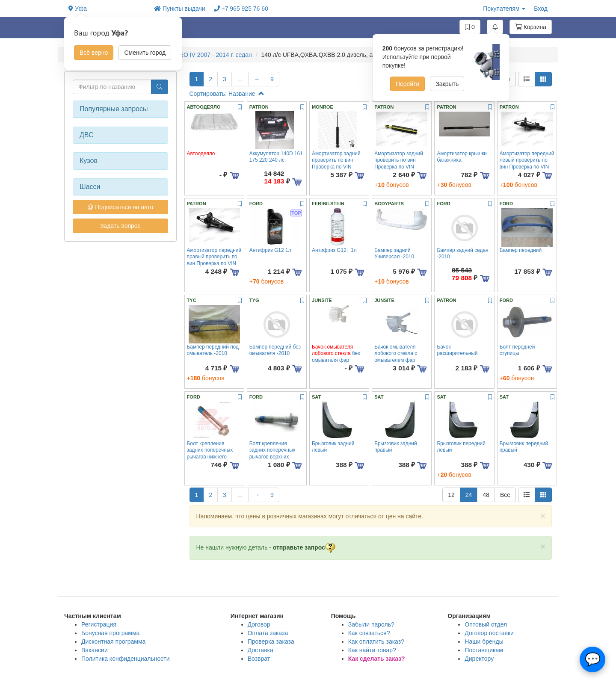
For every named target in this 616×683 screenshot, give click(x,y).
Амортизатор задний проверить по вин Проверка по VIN (336, 160)
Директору (479, 659)
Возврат (259, 659)
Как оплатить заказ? (376, 642)
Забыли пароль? (371, 624)
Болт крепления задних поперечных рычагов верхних (272, 450)
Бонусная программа (110, 633)
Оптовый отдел (486, 624)
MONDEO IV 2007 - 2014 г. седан (207, 55)
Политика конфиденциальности (126, 659)
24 (469, 495)
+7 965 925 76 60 (241, 9)
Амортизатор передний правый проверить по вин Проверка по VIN (214, 257)
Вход (541, 9)
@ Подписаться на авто (120, 207)
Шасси (90, 187)
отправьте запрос (304, 547)
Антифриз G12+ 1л (334, 250)
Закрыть (447, 84)
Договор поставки (489, 633)
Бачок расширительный (457, 350)
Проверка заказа (271, 642)
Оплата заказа (268, 633)
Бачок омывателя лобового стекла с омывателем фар (396, 353)
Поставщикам (484, 650)
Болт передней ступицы (517, 350)
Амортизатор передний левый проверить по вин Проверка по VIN (527, 160)
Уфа (78, 9)
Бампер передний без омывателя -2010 (275, 350)
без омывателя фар (336, 353)
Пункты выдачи (180, 9)
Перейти (407, 84)
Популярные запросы (114, 109)
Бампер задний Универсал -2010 (394, 253)
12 (451, 495)
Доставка (261, 650)
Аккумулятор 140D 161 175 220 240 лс (276, 157)
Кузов (89, 161)
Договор (259, 624)
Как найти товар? (372, 650)
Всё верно (94, 53)
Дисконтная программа (113, 642)
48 (486, 495)
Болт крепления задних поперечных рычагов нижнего (210, 450)
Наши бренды (484, 642)
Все (505, 495)
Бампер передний (521, 250)
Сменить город (145, 53)
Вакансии (95, 650)
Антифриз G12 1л (270, 250)
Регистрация (99, 624)
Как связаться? (369, 633)
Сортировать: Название (227, 94)
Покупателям (504, 9)
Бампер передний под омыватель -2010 (213, 350)
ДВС (87, 135)
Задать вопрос (120, 226)
